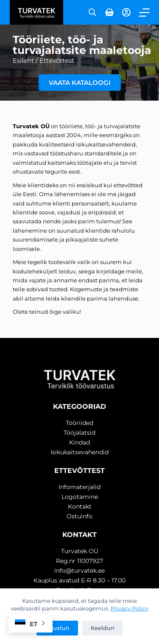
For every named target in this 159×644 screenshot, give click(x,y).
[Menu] (144, 13)
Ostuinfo (79, 516)
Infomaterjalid (79, 487)
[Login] (126, 12)
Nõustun (57, 628)
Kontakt (80, 506)
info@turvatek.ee (79, 571)
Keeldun (103, 628)
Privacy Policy (130, 608)
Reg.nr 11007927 (79, 561)
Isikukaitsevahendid (79, 452)
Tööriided (79, 423)
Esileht (23, 60)
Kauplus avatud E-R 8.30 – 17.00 (79, 580)
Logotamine (80, 497)
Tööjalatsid (79, 433)
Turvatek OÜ (80, 551)
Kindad (79, 442)
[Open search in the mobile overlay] (92, 12)
